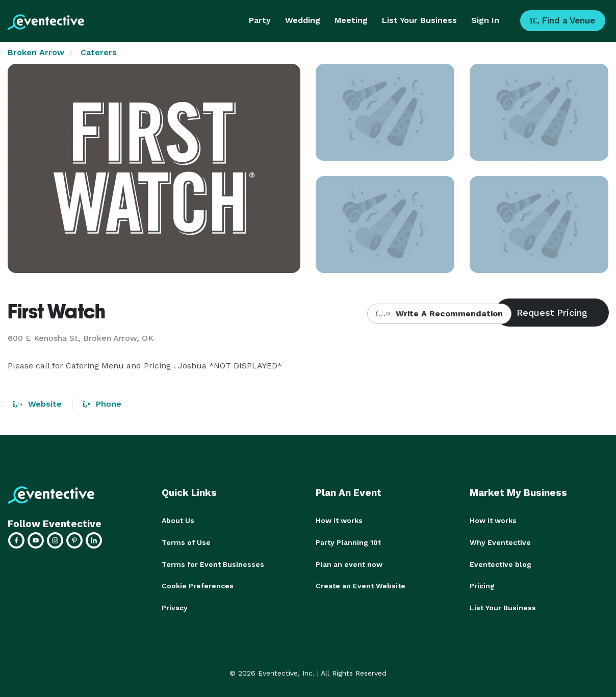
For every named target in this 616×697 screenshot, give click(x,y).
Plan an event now (349, 563)
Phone (102, 404)
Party (260, 20)
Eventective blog (501, 563)
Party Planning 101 (348, 542)
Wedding (303, 20)
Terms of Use (186, 542)
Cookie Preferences (198, 585)
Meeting (351, 20)
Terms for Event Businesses (213, 563)
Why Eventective (500, 542)
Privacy (175, 606)
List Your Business (419, 20)
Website (37, 404)
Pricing (482, 585)
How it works (339, 520)
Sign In (485, 20)
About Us (178, 520)
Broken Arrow (36, 52)
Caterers (99, 52)
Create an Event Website (361, 585)
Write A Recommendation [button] (439, 314)
